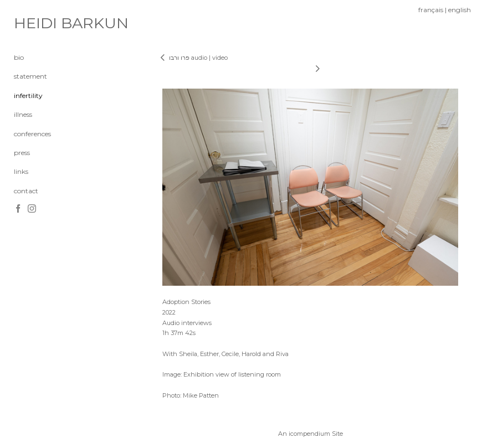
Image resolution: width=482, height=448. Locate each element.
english (460, 10)
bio (19, 57)
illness (23, 114)
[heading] (42, 23)
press (22, 153)
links (21, 171)
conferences (32, 134)
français (431, 10)
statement (30, 76)
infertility (28, 96)
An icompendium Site (311, 434)
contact (26, 191)
